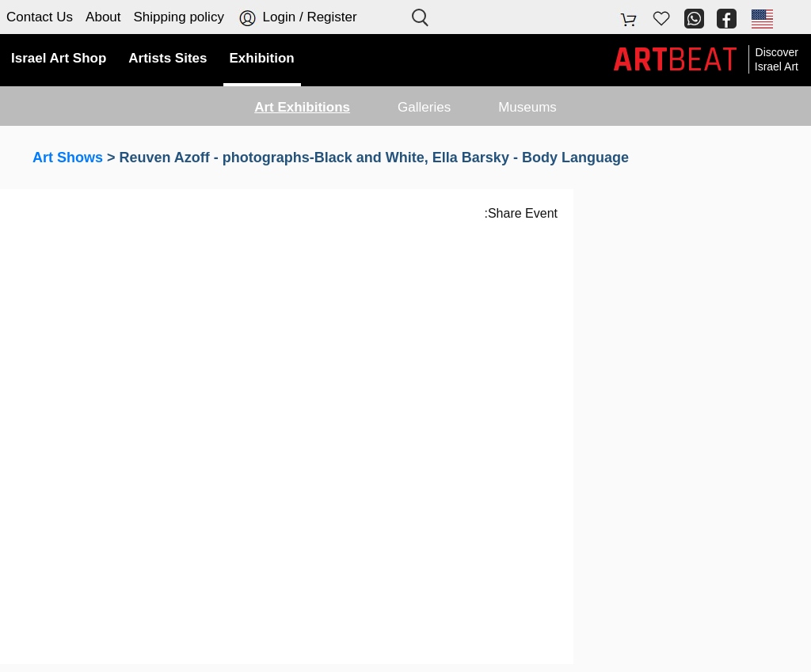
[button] (761, 18)
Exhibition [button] (262, 58)
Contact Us (40, 17)
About (103, 17)
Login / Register (297, 18)
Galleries (424, 107)
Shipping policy (179, 17)
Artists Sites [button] (168, 58)
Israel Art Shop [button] (59, 58)
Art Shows (68, 158)
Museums (527, 107)
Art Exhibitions (302, 107)
